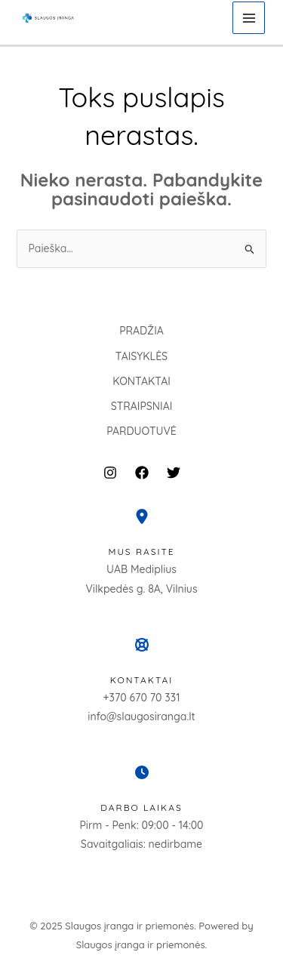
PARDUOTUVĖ (141, 431)
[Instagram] (110, 473)
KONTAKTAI (141, 381)
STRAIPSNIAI (142, 406)
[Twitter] (174, 473)
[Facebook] (142, 473)
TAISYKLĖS (141, 356)
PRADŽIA (141, 331)
